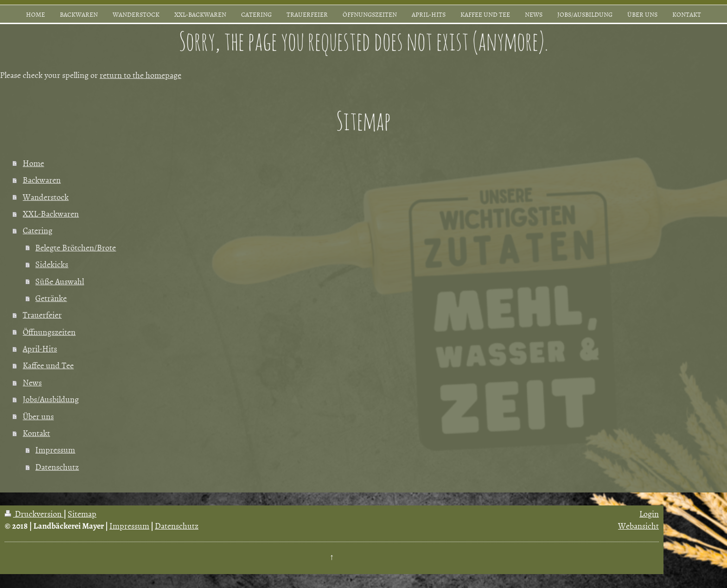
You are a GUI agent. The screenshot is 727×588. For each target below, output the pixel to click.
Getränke (51, 298)
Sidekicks (52, 264)
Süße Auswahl (60, 281)
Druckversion (34, 514)
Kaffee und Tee (48, 365)
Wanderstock (46, 197)
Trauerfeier (42, 315)
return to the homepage (140, 75)
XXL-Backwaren (51, 214)
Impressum (55, 450)
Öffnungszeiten (49, 332)
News (32, 382)
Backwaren (42, 180)
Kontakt (36, 433)
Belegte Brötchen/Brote (76, 247)
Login (649, 514)
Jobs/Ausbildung (51, 399)
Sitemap (82, 514)
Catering (38, 230)
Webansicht (638, 526)
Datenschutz (57, 467)
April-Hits (40, 348)
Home (33, 163)
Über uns (38, 416)
